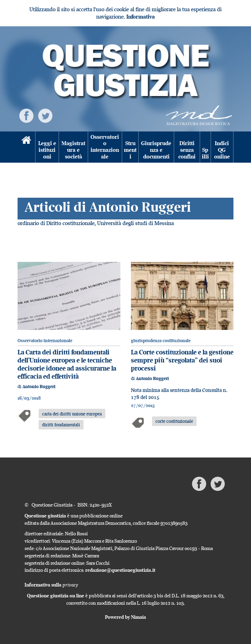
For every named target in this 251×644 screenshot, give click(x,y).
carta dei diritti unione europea (72, 414)
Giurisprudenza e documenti (156, 150)
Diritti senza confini (187, 150)
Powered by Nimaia (125, 617)
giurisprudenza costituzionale (161, 341)
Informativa (141, 17)
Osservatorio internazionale (105, 147)
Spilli (205, 153)
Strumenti (130, 150)
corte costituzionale (174, 421)
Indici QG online (222, 150)
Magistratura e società (73, 150)
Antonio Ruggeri (39, 387)
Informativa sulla (51, 585)
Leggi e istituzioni (47, 150)
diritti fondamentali (61, 425)
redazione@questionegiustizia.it (120, 570)
